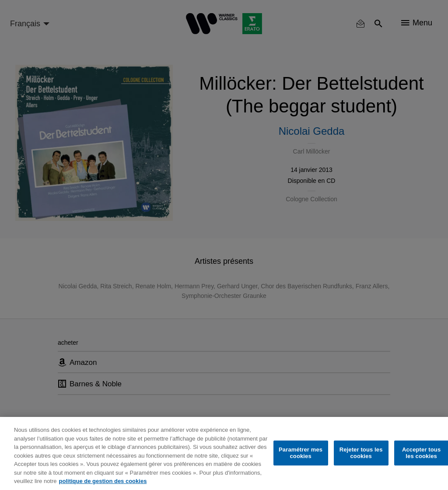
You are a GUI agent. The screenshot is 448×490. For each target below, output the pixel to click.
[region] (224, 453)
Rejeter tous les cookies (361, 453)
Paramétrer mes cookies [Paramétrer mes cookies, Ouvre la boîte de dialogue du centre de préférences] (301, 453)
